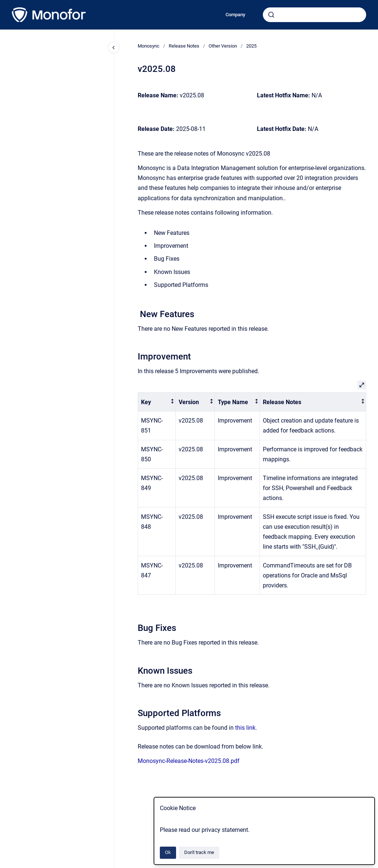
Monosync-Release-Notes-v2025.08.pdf (189, 761)
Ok (168, 852)
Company (235, 15)
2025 (251, 46)
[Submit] (271, 15)
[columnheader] (157, 402)
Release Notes (184, 46)
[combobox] (315, 15)
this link (245, 728)
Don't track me (199, 852)
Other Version (223, 46)
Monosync (149, 46)
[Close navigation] (114, 48)
